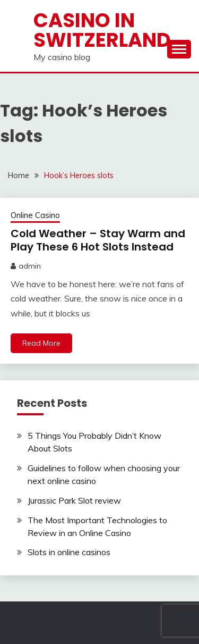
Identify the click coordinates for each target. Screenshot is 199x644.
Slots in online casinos (69, 552)
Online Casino (35, 215)
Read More (41, 343)
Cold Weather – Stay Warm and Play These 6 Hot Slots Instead (98, 240)
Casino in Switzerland (102, 30)
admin (30, 266)
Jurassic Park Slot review (74, 500)
